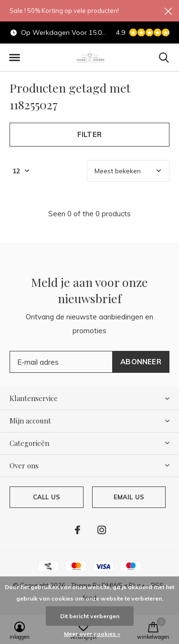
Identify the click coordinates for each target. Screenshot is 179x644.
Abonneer (141, 362)
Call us (47, 497)
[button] (14, 58)
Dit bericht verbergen (90, 616)
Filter (89, 134)
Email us (129, 497)
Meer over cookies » (92, 634)
